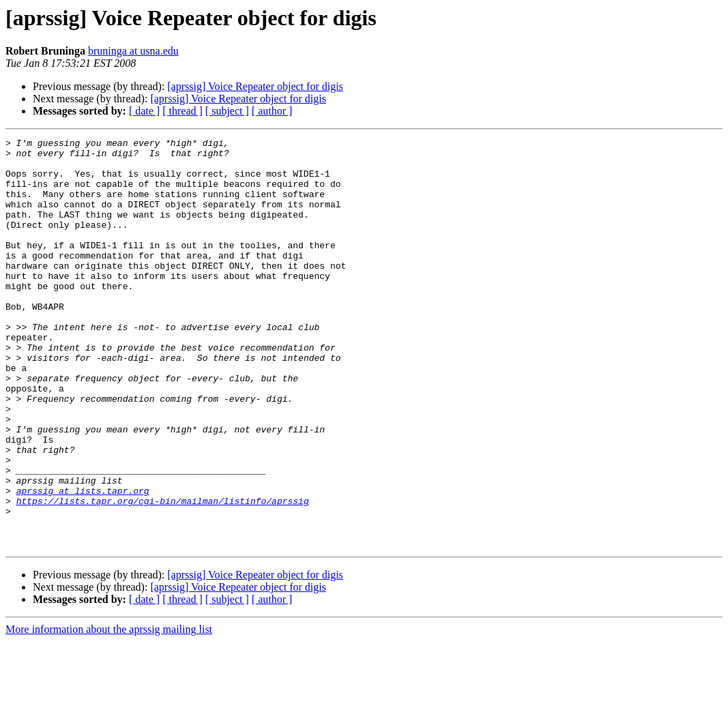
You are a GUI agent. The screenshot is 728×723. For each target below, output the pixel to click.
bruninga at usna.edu (133, 51)
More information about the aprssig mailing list (109, 711)
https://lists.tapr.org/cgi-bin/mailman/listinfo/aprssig (163, 574)
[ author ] (272, 111)
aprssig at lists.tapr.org (83, 562)
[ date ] (144, 111)
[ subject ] (227, 111)
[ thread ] (183, 111)
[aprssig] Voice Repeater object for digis (255, 86)
